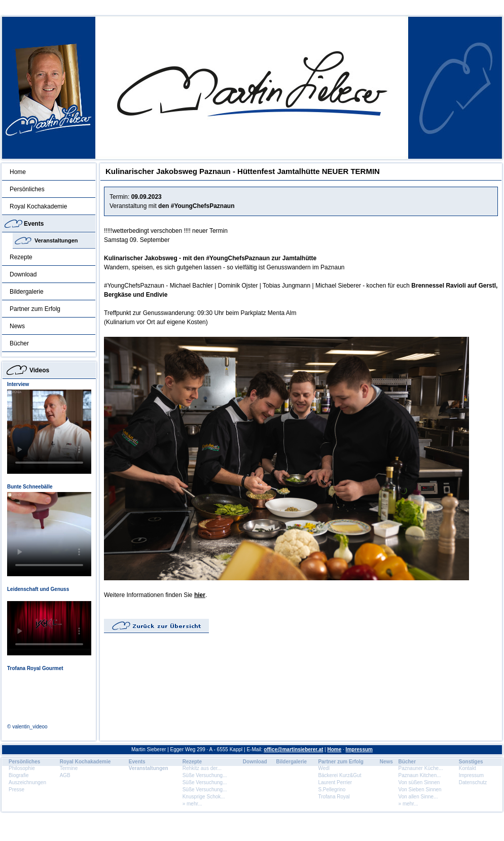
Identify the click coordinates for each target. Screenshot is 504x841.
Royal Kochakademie (38, 206)
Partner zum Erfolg (35, 309)
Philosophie (22, 768)
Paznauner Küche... (421, 768)
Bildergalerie (27, 292)
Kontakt (467, 768)
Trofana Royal (334, 797)
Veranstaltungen (56, 240)
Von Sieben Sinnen (420, 790)
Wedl (324, 768)
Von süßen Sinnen (419, 782)
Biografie (19, 775)
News (17, 326)
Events (34, 224)
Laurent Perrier (335, 782)
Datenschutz (473, 782)
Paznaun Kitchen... (420, 775)
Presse (16, 790)
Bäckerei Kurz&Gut (339, 775)
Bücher (19, 343)
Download (23, 274)
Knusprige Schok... (204, 797)
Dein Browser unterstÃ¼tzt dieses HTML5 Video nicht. (49, 432)
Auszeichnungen (27, 782)
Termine (69, 768)
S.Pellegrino (332, 790)
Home (18, 172)
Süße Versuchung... (205, 775)
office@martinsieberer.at (293, 749)
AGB (65, 775)
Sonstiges (471, 762)
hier (200, 595)
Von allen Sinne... (418, 797)
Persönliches (27, 189)
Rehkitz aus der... (202, 768)
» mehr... (192, 804)
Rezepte (21, 257)
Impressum (359, 749)
